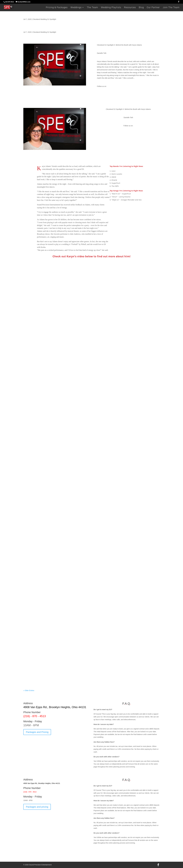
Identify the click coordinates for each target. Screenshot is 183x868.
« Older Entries (29, 690)
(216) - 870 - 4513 (35, 716)
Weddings (76, 8)
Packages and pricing (37, 807)
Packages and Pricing (37, 732)
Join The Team (171, 8)
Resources (130, 8)
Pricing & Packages (57, 8)
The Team (92, 8)
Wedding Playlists (111, 8)
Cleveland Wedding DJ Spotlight (44, 19)
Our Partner (153, 8)
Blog (141, 8)
